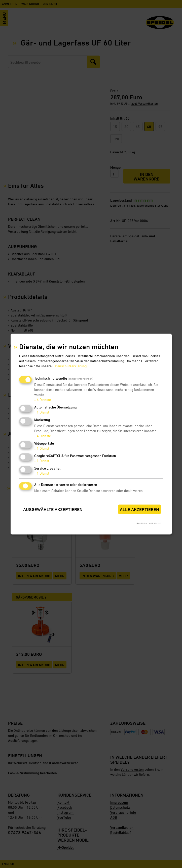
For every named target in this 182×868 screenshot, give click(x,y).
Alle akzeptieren (139, 509)
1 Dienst (42, 412)
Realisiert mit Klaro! (149, 523)
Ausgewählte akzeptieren (53, 509)
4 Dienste (43, 400)
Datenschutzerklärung (69, 366)
